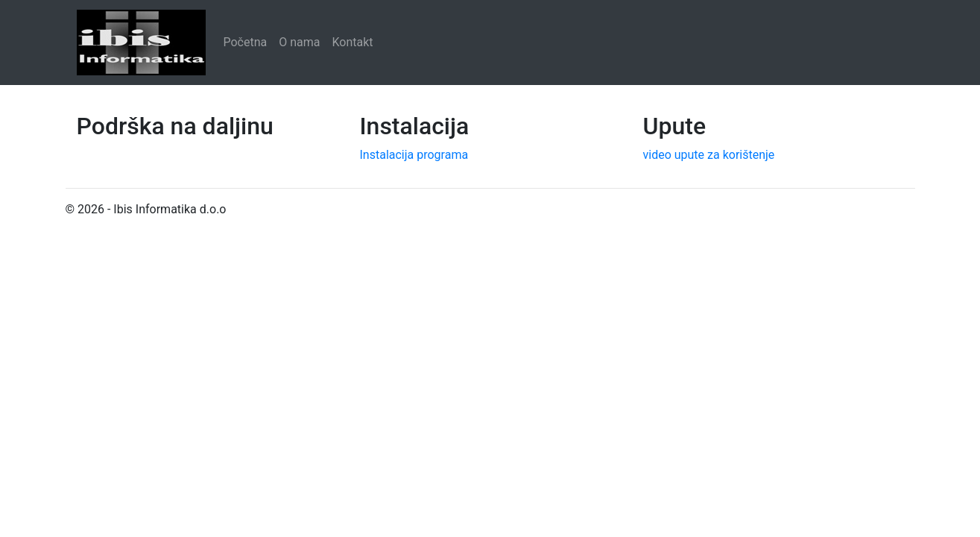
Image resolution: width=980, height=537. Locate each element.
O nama (299, 42)
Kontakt (353, 42)
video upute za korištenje (709, 155)
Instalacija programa (414, 155)
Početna (246, 42)
